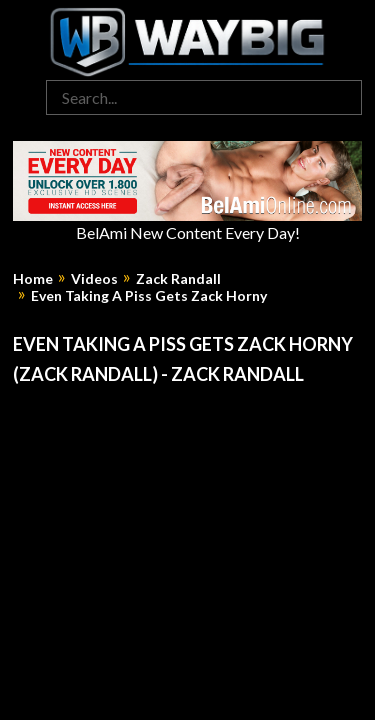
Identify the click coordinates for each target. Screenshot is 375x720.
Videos (94, 279)
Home (33, 279)
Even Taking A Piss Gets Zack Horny (149, 296)
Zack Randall (178, 279)
